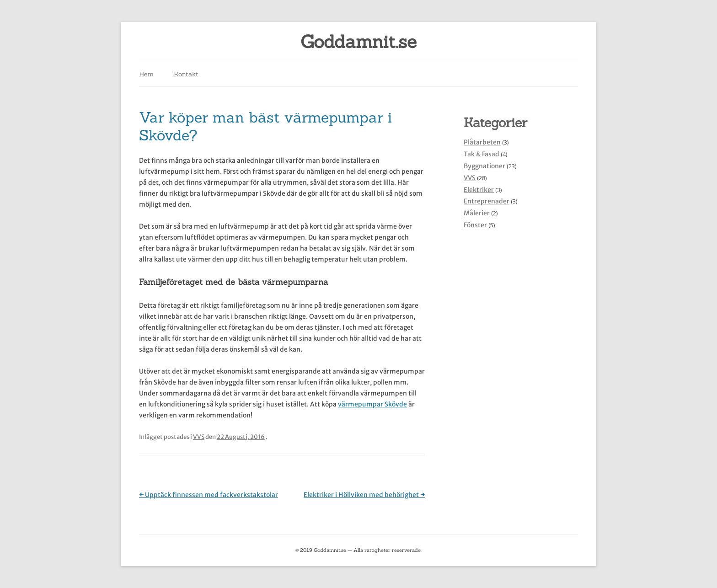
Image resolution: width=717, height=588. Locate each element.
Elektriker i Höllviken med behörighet (364, 495)
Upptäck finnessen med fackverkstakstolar (209, 495)
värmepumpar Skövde (372, 404)
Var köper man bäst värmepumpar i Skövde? (265, 126)
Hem (146, 74)
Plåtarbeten (482, 142)
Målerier (477, 213)
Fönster (475, 225)
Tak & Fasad (482, 154)
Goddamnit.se (358, 42)
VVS (199, 437)
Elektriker (479, 190)
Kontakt (186, 74)
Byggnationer (484, 166)
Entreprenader (487, 201)
